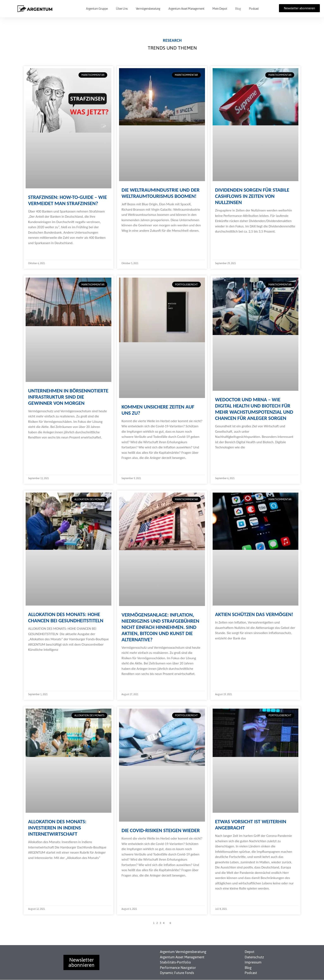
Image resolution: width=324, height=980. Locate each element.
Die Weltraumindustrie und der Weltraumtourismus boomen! (160, 193)
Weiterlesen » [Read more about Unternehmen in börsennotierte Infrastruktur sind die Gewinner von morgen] (38, 446)
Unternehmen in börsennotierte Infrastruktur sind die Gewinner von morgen (68, 397)
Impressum (253, 962)
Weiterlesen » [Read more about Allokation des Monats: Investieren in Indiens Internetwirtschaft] (38, 866)
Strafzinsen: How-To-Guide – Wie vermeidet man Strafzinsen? (67, 200)
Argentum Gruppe (97, 9)
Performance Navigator (178, 968)
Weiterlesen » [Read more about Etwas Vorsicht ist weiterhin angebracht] (225, 897)
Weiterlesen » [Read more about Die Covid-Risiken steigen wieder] (131, 883)
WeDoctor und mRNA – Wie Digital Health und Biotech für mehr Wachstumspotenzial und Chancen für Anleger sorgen (254, 409)
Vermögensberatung (148, 9)
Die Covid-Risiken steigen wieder (161, 830)
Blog (238, 9)
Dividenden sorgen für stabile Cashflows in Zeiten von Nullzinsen (252, 196)
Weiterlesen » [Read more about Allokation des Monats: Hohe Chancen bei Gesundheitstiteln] (38, 658)
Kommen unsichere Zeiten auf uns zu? (158, 410)
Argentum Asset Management (186, 9)
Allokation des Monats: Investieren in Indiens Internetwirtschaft (57, 828)
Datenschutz (254, 957)
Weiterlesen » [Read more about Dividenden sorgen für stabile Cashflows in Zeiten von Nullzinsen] (225, 240)
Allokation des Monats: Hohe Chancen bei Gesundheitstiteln (66, 617)
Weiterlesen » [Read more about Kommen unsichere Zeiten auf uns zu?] (131, 466)
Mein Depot (220, 9)
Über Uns (122, 9)
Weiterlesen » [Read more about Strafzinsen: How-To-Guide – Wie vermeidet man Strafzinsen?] (38, 251)
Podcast (254, 9)
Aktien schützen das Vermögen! (254, 614)
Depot (250, 952)
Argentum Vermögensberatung (183, 952)
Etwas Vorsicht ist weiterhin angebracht (251, 825)
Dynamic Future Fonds (177, 973)
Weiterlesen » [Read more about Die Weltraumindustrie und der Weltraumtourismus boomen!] (131, 239)
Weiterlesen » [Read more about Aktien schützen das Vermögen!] (225, 646)
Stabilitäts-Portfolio (175, 962)
